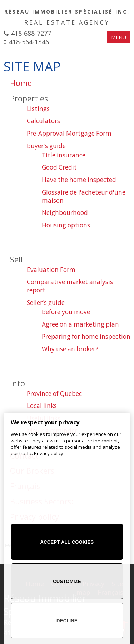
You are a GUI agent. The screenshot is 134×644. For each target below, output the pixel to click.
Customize (67, 581)
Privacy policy (49, 453)
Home (21, 83)
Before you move (66, 312)
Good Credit (59, 167)
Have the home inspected (79, 180)
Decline (67, 621)
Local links (42, 406)
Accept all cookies (67, 542)
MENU (119, 37)
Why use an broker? (70, 349)
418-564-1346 (29, 42)
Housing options (66, 225)
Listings (38, 109)
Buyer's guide (46, 146)
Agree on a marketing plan (80, 324)
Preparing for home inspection (86, 336)
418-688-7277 (31, 33)
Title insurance (64, 155)
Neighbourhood (65, 213)
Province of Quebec (54, 394)
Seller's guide (46, 303)
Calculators (43, 121)
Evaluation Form (51, 270)
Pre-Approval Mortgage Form (69, 133)
